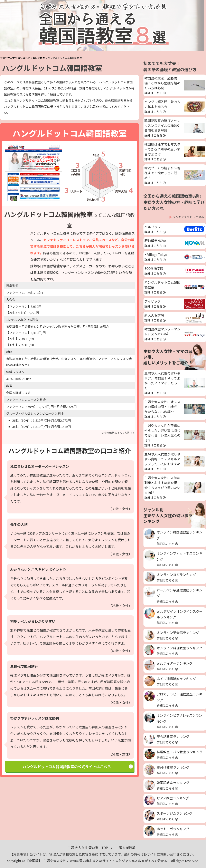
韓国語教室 (39, 58)
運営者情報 (127, 848)
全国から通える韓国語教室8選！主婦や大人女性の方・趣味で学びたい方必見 (174, 202)
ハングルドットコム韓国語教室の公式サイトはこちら (67, 766)
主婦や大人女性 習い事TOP (15, 58)
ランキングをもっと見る (188, 217)
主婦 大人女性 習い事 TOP (88, 848)
